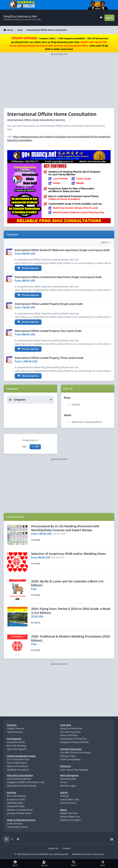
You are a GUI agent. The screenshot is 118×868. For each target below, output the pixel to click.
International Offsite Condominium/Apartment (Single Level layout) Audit (58, 277)
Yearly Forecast (15, 732)
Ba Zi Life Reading (16, 746)
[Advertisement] (59, 78)
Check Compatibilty (70, 759)
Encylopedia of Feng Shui (73, 739)
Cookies (66, 848)
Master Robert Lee (70, 817)
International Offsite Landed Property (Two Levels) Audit (48, 331)
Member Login (68, 786)
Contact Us (53, 848)
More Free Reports (17, 749)
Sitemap (64, 796)
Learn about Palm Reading (74, 770)
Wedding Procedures (18, 770)
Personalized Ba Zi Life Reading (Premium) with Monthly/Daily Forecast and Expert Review (65, 528)
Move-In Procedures (18, 766)
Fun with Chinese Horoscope (75, 752)
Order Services (15, 823)
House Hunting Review (19, 779)
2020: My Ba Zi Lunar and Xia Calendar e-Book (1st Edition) (67, 583)
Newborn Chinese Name (20, 810)
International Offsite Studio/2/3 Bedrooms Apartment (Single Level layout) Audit (62, 250)
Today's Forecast (16, 728)
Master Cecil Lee (69, 813)
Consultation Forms (17, 827)
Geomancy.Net (68, 779)
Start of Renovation (17, 763)
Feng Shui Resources (71, 728)
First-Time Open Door (18, 759)
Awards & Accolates (70, 820)
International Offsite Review (22, 786)
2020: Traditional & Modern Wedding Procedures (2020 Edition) (71, 638)
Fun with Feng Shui (70, 732)
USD (35, 447)
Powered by (88, 854)
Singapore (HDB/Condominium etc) (26, 782)
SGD (24, 447)
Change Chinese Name (19, 813)
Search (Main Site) (70, 799)
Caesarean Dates (16, 806)
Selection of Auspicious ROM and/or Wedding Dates (68, 554)
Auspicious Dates (16, 742)
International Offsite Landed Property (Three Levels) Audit (49, 358)
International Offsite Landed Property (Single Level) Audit (49, 304)
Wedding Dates (15, 803)
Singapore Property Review (74, 742)
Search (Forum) (68, 803)
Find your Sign (68, 756)
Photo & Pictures (69, 735)
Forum (64, 782)
